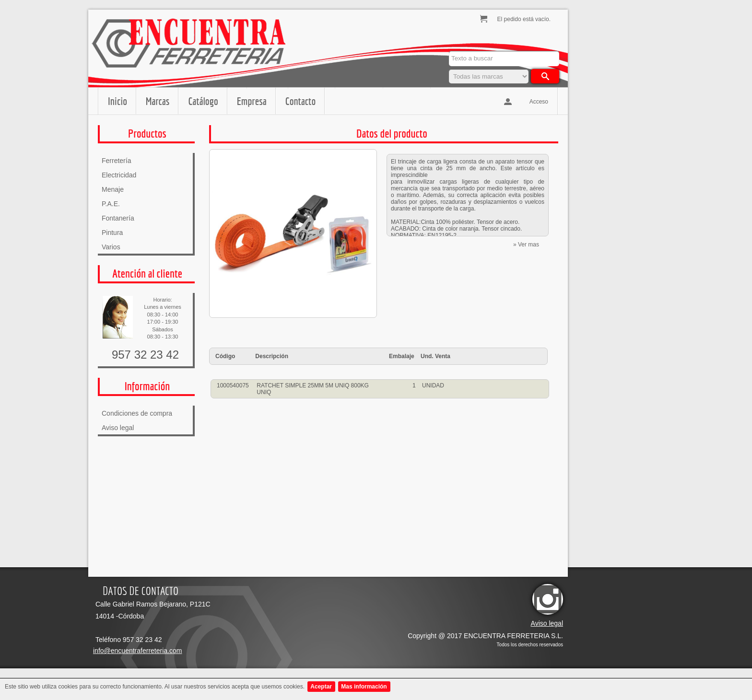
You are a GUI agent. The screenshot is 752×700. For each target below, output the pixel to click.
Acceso (539, 102)
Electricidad (119, 175)
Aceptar (321, 687)
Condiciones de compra (137, 413)
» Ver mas (526, 245)
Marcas (158, 101)
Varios (111, 247)
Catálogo (203, 101)
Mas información (364, 687)
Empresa (252, 101)
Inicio (117, 101)
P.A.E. (111, 204)
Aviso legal (118, 428)
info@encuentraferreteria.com (137, 651)
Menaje (113, 189)
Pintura (112, 233)
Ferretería (116, 161)
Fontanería (118, 218)
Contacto (300, 101)
